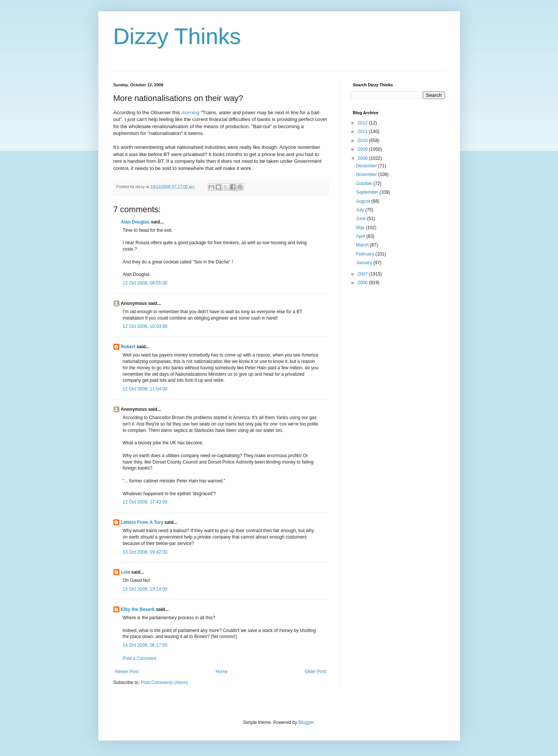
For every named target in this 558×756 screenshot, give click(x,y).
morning (191, 112)
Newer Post (127, 672)
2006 (363, 283)
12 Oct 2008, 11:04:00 (145, 389)
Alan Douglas (135, 222)
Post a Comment (140, 658)
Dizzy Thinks (177, 36)
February (366, 254)
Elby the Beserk (138, 609)
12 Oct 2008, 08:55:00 (145, 283)
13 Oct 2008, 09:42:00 (145, 552)
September (368, 192)
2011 (363, 132)
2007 (363, 274)
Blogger (306, 722)
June (362, 219)
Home (222, 672)
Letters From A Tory (142, 522)
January (365, 263)
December (367, 166)
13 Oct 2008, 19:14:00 (145, 589)
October (365, 184)
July (361, 210)
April (361, 236)
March (363, 245)
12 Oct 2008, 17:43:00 (145, 502)
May (361, 228)
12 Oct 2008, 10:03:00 (145, 326)
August (364, 201)
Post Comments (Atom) (164, 683)
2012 (363, 123)
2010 (363, 141)
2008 (363, 158)
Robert (128, 347)
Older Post (316, 672)
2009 (363, 149)
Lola (126, 572)
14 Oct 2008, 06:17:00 (145, 645)
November (367, 174)
